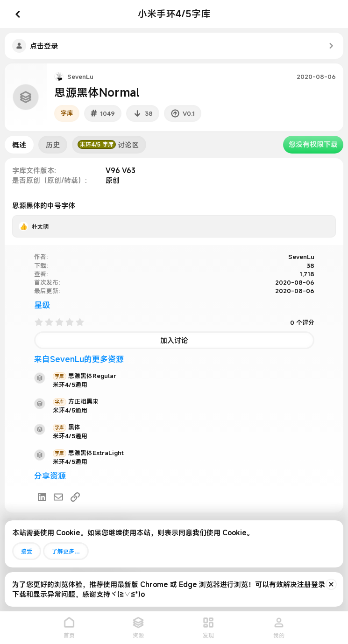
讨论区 (108, 145)
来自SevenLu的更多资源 (79, 359)
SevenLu (80, 77)
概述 (19, 145)
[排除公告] (331, 584)
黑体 (67, 427)
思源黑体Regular (85, 376)
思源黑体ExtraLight (88, 453)
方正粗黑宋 (76, 401)
